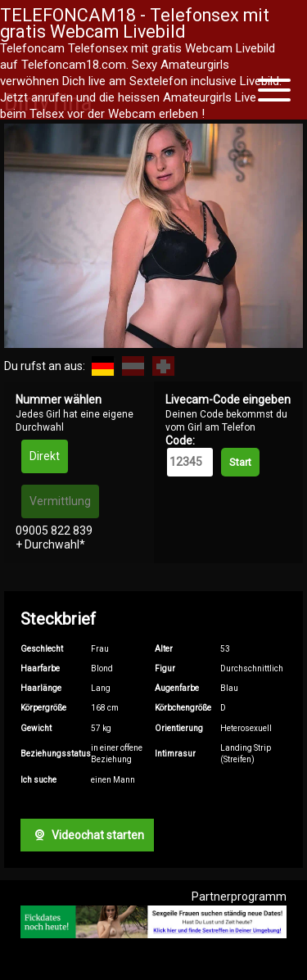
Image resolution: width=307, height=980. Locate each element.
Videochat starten (87, 835)
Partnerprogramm (239, 896)
